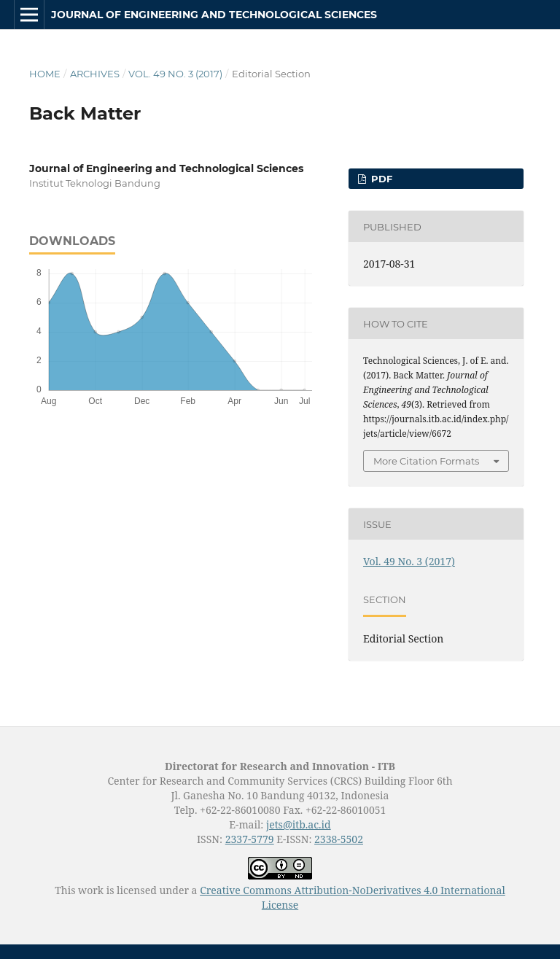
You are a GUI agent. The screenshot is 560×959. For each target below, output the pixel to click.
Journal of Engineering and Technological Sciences (214, 15)
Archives (95, 74)
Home (45, 74)
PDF (380, 179)
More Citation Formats (426, 461)
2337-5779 (250, 839)
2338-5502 (339, 839)
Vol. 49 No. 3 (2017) (175, 74)
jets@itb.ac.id (299, 824)
